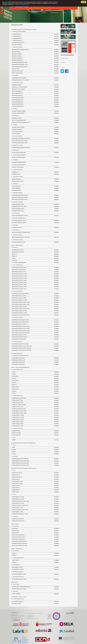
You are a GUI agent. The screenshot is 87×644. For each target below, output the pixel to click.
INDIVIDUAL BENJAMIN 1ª (35, 58)
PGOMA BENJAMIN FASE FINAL (35, 242)
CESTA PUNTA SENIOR (35, 118)
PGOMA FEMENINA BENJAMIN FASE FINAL (35, 148)
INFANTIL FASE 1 (35, 531)
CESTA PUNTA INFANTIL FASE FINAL (35, 544)
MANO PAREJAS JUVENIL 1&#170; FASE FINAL (35, 350)
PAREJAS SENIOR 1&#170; (35, 71)
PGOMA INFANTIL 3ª (35, 486)
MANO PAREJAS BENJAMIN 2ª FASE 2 (35, 141)
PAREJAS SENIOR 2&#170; (35, 73)
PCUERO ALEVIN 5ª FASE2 (35, 407)
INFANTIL (35, 450)
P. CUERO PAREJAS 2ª (35, 36)
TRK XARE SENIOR (35, 134)
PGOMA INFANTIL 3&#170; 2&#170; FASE (35, 501)
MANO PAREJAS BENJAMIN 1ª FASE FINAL (35, 237)
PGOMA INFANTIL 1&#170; (35, 481)
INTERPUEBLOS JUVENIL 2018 (35, 362)
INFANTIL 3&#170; (35, 387)
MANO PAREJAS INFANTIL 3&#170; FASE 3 (35, 331)
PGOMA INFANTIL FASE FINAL (35, 521)
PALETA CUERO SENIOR (35, 601)
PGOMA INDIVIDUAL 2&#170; (35, 181)
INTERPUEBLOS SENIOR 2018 (35, 364)
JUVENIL (35, 393)
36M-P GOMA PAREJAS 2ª (35, 93)
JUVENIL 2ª (35, 555)
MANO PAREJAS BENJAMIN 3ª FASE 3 (35, 200)
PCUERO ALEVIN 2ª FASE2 (35, 400)
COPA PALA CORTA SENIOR (35, 167)
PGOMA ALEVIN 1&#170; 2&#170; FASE (35, 505)
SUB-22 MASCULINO (35, 186)
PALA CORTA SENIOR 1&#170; (35, 43)
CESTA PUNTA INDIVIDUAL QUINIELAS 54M (35, 232)
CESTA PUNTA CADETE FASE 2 (35, 539)
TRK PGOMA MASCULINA (35, 132)
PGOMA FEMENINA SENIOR (35, 98)
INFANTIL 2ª (35, 256)
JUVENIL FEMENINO (35, 594)
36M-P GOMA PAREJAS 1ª (35, 91)
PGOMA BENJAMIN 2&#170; (35, 102)
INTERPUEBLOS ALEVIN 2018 (35, 358)
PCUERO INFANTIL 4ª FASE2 (35, 417)
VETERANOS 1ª (35, 172)
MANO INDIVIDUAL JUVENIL (35, 569)
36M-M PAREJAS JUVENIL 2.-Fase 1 (35, 289)
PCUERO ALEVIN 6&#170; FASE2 (35, 409)
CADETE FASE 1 (35, 533)
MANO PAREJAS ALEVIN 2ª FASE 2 (35, 296)
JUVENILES (35, 261)
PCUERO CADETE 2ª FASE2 (35, 422)
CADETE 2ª (35, 391)
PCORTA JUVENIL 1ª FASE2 (35, 424)
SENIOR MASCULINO (35, 190)
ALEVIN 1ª (35, 372)
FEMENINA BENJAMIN (35, 85)
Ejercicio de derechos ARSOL (33, 619)
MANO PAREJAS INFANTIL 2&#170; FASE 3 (35, 328)
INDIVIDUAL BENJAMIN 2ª (35, 60)
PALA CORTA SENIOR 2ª (35, 45)
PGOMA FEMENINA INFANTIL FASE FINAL (35, 461)
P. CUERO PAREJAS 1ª (35, 34)
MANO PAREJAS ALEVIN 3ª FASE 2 (35, 298)
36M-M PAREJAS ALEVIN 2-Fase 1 (35, 270)
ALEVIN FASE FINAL (35, 431)
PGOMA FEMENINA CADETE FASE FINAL (35, 463)
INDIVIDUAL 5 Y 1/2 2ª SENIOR (35, 89)
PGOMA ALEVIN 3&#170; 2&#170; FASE (35, 510)
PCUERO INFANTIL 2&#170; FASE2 (35, 413)
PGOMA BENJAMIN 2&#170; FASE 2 (35, 207)
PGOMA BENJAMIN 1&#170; (35, 100)
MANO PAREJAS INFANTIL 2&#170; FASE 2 (35, 302)
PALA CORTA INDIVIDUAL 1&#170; (35, 221)
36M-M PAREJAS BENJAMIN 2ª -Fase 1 (35, 65)
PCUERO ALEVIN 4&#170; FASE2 (35, 405)
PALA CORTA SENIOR (35, 604)
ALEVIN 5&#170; (35, 381)
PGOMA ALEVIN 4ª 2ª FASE (35, 512)
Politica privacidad (31, 617)
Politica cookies (30, 615)
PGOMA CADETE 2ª (35, 490)
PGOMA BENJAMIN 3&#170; (35, 104)
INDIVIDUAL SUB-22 (35, 52)
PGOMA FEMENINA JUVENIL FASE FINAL (35, 465)
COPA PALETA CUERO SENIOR (35, 157)
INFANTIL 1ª (35, 254)
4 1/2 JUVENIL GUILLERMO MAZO (35, 263)
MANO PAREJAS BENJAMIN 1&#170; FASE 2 (35, 139)
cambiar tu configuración (21, 5)
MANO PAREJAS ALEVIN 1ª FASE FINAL (35, 344)
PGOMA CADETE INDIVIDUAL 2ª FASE (35, 514)
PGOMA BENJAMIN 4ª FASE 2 (35, 211)
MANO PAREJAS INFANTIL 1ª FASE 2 (35, 300)
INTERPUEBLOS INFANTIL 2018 (35, 360)
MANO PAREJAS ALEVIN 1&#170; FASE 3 (35, 320)
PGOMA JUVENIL (35, 492)
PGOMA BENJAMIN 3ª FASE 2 (35, 209)
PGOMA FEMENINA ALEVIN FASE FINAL (35, 459)
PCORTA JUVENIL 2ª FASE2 (35, 426)
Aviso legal (30, 618)
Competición (54, 13)
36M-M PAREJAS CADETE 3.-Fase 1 (35, 285)
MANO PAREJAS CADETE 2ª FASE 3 (35, 335)
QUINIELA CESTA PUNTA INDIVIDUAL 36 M (35, 122)
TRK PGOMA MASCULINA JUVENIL (35, 579)
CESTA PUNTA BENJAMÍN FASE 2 (35, 153)
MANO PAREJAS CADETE (35, 567)
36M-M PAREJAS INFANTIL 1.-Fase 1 (35, 274)
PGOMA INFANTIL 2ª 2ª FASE (35, 499)
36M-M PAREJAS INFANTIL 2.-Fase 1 (35, 276)
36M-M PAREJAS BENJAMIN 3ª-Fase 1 (35, 67)
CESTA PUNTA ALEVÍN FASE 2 (35, 535)
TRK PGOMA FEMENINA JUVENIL (35, 574)
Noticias (44, 13)
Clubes (64, 13)
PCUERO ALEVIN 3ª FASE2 (35, 402)
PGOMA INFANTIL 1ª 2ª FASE (35, 497)
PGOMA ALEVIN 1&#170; (35, 473)
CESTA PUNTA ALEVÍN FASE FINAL (35, 541)
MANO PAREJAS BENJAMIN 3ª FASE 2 (35, 143)
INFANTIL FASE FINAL (35, 433)
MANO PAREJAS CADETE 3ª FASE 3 (35, 337)
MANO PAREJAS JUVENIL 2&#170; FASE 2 (35, 315)
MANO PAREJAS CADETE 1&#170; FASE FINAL (35, 348)
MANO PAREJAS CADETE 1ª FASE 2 (35, 306)
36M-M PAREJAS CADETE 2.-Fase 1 (35, 282)
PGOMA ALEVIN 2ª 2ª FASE (35, 508)
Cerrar (84, 2)
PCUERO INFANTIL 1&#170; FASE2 (35, 411)
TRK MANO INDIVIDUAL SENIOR (35, 111)
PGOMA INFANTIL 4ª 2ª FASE (35, 503)
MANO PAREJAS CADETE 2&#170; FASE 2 (35, 309)
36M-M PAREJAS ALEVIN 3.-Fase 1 (35, 272)
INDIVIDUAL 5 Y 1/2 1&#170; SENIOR (35, 87)
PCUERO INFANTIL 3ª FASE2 (35, 415)
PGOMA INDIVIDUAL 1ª (35, 179)
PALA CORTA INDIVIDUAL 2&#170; (35, 223)
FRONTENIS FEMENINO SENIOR (35, 162)
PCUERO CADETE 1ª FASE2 (35, 420)
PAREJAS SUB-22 (35, 69)
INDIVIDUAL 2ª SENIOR (35, 56)
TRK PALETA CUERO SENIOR (35, 113)
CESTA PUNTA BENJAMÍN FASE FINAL (35, 216)
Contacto (73, 13)
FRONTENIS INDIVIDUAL (35, 228)
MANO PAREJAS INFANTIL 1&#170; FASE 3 (35, 326)
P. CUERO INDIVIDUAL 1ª (35, 38)
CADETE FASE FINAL (35, 435)
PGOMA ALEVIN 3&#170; (35, 477)
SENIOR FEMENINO (35, 188)
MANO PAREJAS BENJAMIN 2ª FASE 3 (35, 197)
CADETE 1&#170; (35, 389)
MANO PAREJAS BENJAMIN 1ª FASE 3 (35, 195)
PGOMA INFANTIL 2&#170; (35, 483)
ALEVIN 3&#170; (35, 376)
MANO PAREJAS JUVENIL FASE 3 (35, 339)
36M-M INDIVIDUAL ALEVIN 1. (35, 250)
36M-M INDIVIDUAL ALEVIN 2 (35, 252)
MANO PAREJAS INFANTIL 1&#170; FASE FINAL (35, 346)
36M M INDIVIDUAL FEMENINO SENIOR (35, 50)
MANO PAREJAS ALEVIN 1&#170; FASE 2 (35, 294)
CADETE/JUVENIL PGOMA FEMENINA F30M (35, 587)
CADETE (35, 258)
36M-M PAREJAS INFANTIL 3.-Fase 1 (35, 278)
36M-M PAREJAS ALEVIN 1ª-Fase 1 (35, 268)
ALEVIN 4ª (35, 378)
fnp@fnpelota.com (17, 620)
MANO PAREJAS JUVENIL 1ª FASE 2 (35, 313)
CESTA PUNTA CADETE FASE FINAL (35, 546)
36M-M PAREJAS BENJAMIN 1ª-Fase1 (35, 62)
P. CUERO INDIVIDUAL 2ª (35, 40)
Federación (34, 13)
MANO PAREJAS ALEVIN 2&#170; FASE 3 (35, 322)
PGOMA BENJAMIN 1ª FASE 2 (35, 204)
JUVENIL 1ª (35, 553)
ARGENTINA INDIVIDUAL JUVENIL (35, 589)
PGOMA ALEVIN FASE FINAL (35, 519)
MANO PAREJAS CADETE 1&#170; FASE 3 (35, 333)
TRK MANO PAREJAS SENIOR (35, 127)
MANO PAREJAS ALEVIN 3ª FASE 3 (35, 324)
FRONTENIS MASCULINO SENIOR (35, 78)
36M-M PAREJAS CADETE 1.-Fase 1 (35, 280)
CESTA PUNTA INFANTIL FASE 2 (35, 537)
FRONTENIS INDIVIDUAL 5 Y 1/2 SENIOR (35, 80)
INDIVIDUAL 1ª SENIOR (35, 54)
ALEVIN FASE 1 (35, 529)
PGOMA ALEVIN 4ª (35, 479)
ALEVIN (35, 448)
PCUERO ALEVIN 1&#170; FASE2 (35, 398)
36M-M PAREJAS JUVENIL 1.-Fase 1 (35, 287)
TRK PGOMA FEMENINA (35, 129)
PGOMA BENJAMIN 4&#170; (35, 106)
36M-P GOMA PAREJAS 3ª (35, 96)
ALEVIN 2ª (35, 374)
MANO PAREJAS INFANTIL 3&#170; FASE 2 (35, 304)
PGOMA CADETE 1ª (35, 488)
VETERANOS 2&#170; (35, 174)
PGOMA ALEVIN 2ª (35, 475)
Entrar (63, 67)
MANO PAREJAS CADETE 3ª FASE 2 (35, 311)
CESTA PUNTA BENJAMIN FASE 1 (35, 120)
